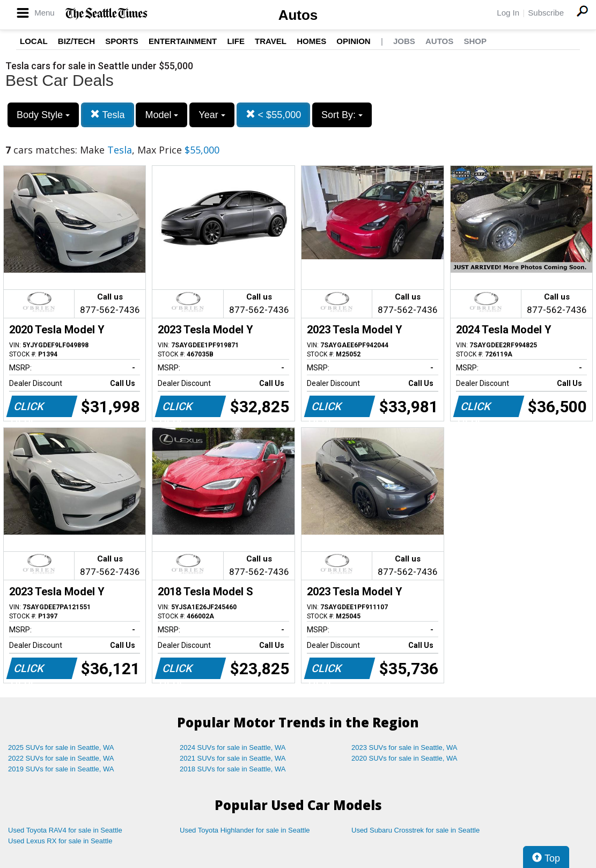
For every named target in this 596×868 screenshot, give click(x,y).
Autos (298, 15)
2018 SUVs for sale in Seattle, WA (233, 769)
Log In (508, 13)
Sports (122, 41)
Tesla (108, 115)
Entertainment (183, 41)
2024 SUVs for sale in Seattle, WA (233, 747)
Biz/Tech (76, 41)
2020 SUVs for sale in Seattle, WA (404, 758)
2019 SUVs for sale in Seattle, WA (61, 769)
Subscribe (546, 13)
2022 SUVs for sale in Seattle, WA (61, 758)
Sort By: (342, 115)
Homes (311, 41)
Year (212, 115)
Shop (475, 41)
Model (161, 115)
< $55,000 (274, 115)
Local (34, 41)
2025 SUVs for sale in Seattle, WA (61, 747)
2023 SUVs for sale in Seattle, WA (404, 747)
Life (236, 41)
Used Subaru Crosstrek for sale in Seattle (415, 830)
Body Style (43, 115)
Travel (271, 41)
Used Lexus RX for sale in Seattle (60, 841)
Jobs (404, 41)
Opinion (353, 41)
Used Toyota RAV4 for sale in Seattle (65, 830)
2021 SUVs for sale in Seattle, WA (233, 758)
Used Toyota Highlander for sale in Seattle (245, 830)
